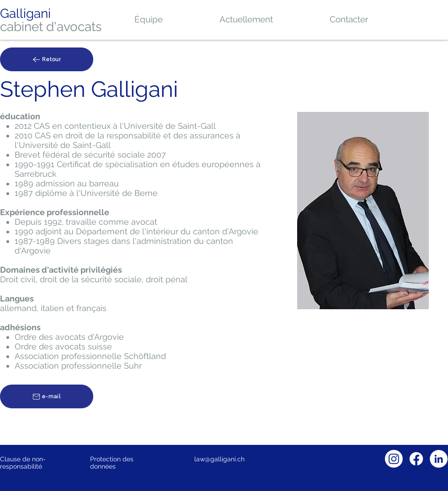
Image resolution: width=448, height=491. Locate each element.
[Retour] (47, 59)
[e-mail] (47, 396)
